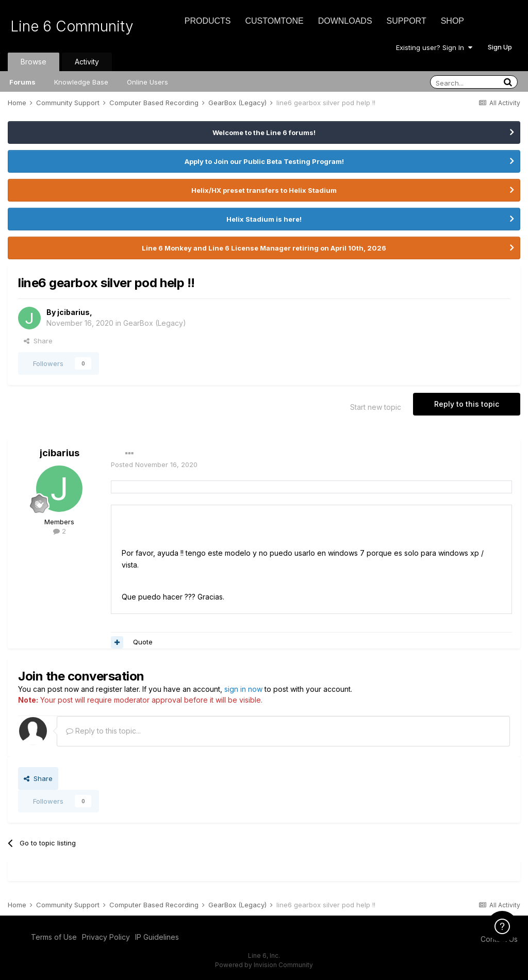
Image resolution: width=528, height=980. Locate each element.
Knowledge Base (81, 82)
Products (208, 21)
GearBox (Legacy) (155, 323)
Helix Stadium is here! (264, 219)
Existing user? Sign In (434, 47)
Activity (87, 62)
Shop (452, 21)
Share (38, 341)
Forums (22, 82)
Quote (143, 642)
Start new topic (376, 407)
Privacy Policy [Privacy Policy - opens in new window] (106, 937)
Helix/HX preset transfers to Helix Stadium (264, 190)
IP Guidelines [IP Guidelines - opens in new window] (157, 937)
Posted (154, 464)
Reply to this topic (467, 404)
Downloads (345, 21)
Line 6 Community (72, 26)
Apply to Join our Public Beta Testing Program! (264, 161)
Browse (34, 62)
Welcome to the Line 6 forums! (264, 132)
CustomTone (274, 21)
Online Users (147, 82)
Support (407, 21)
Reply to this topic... (103, 731)
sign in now (243, 689)
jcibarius (73, 312)
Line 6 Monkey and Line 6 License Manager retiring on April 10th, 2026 (264, 248)
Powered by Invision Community (264, 965)
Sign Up (500, 47)
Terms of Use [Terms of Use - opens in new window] (54, 937)
